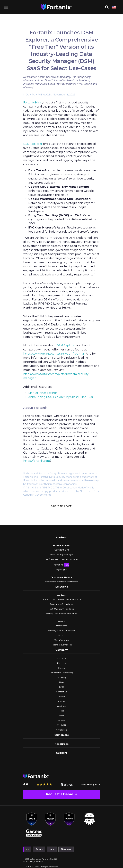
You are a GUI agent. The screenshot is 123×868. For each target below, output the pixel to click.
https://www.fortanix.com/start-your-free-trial (54, 354)
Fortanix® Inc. (33, 103)
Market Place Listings (43, 393)
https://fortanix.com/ (37, 461)
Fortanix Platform (62, 546)
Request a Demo (60, 794)
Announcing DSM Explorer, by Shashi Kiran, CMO (61, 397)
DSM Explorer (33, 144)
